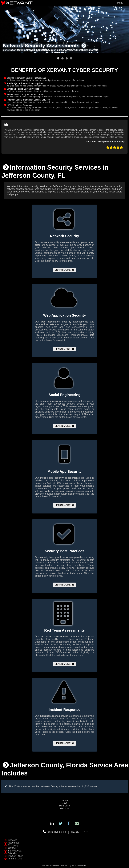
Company (13, 845)
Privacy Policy (15, 856)
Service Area (15, 851)
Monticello (64, 806)
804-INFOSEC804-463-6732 (68, 832)
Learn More (63, 270)
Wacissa (65, 808)
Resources (14, 843)
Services (13, 840)
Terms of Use (15, 859)
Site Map (13, 853)
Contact (12, 848)
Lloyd (64, 803)
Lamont (64, 800)
